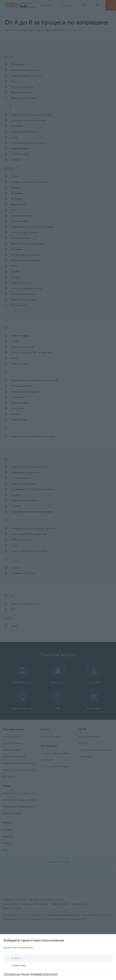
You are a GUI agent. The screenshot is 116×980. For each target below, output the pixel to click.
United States (16, 966)
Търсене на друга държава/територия (31, 974)
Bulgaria (13, 958)
